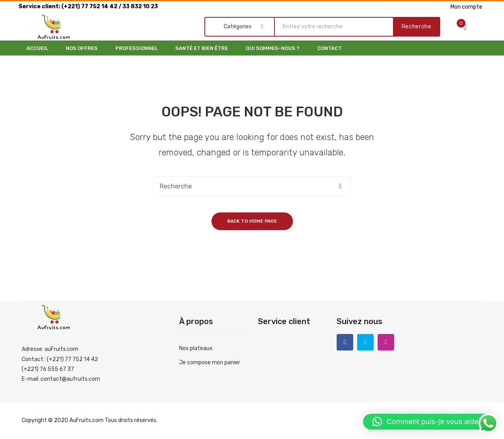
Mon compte (466, 7)
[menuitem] (37, 48)
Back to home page (252, 221)
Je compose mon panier (210, 362)
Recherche (417, 27)
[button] (430, 422)
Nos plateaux (196, 348)
